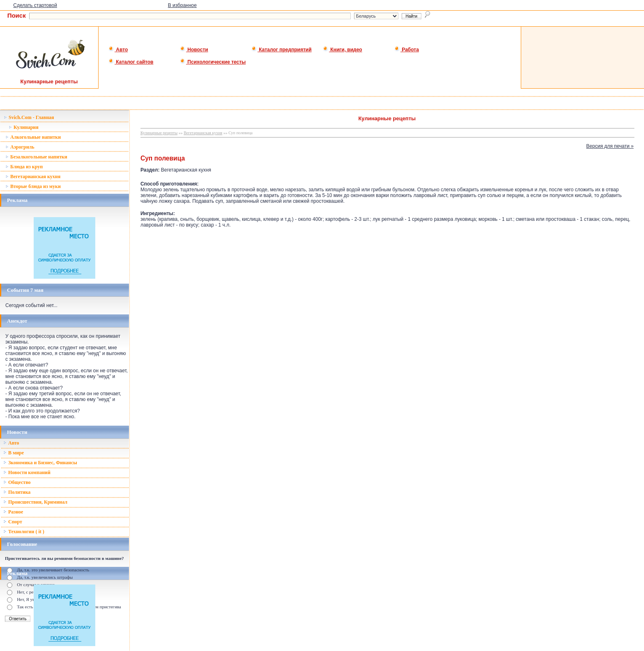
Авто (118, 50)
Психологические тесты (213, 62)
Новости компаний (27, 472)
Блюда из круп (24, 167)
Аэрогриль (20, 147)
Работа (407, 50)
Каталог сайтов (131, 62)
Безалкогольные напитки (36, 157)
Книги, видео (343, 50)
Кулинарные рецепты (159, 133)
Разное (13, 512)
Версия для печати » (610, 146)
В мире (14, 453)
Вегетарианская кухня (33, 177)
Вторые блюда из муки (33, 186)
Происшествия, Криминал (35, 502)
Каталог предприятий (282, 50)
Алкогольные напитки (33, 137)
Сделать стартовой (35, 5)
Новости (194, 50)
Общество (17, 482)
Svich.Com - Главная (29, 117)
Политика (17, 492)
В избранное (182, 5)
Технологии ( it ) (24, 532)
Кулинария (24, 127)
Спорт (13, 522)
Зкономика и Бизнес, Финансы (40, 463)
